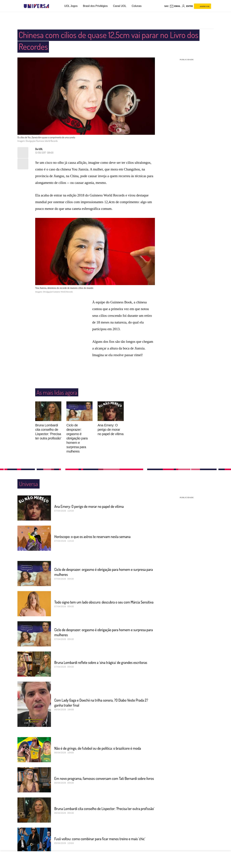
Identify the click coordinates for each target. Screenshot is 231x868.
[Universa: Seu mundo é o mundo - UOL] (36, 6)
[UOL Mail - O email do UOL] (175, 6)
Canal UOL (120, 6)
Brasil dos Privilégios (95, 6)
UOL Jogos (71, 6)
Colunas (137, 6)
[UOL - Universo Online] (52, 6)
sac (166, 6)
